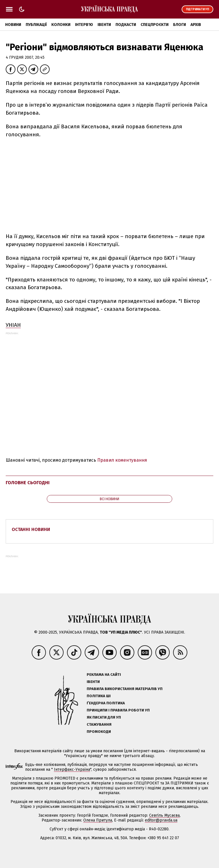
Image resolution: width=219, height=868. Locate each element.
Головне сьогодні (28, 483)
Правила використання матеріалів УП (125, 689)
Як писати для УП (104, 717)
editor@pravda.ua (161, 820)
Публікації (36, 25)
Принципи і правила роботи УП (118, 710)
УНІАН (13, 325)
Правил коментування (122, 460)
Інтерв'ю (84, 25)
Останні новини (31, 529)
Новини (13, 25)
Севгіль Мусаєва (164, 815)
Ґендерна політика (106, 703)
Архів (196, 25)
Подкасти (126, 25)
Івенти (104, 25)
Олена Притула (98, 820)
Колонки (61, 25)
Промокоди (99, 732)
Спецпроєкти (155, 25)
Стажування (99, 724)
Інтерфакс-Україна (72, 769)
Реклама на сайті (104, 675)
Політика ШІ (99, 696)
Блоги (180, 25)
